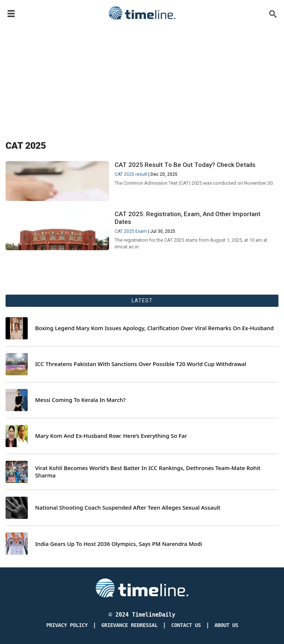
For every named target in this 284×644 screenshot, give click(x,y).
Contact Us (186, 625)
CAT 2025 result (131, 174)
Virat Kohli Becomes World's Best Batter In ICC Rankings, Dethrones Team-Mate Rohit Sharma (148, 472)
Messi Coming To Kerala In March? (80, 400)
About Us (226, 625)
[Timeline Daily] (142, 587)
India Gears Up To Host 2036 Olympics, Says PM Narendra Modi (119, 544)
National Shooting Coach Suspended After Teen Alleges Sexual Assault (128, 508)
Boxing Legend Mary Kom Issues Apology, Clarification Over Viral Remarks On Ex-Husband (154, 328)
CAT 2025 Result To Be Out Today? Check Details (185, 165)
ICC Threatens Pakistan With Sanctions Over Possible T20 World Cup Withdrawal (141, 364)
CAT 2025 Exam (131, 231)
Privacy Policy (67, 625)
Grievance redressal (129, 625)
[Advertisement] (142, 78)
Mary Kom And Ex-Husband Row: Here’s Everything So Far (111, 436)
